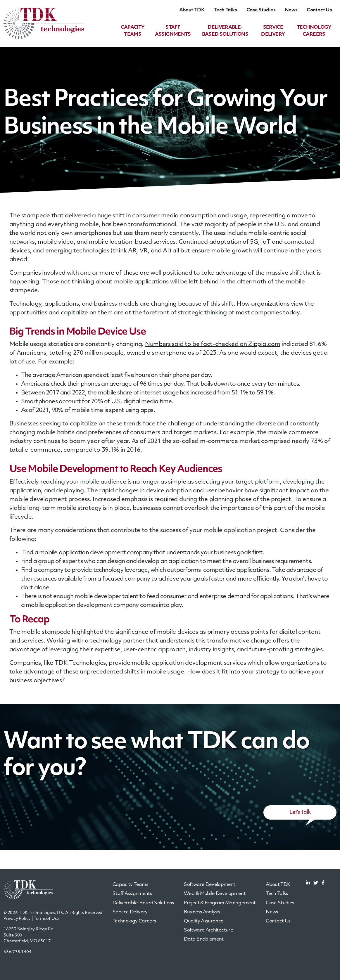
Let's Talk (300, 812)
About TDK (192, 10)
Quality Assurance (204, 921)
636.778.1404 (18, 952)
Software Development (209, 885)
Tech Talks (226, 10)
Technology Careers (134, 921)
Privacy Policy (17, 919)
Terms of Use (46, 919)
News (291, 10)
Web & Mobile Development (215, 894)
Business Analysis (202, 912)
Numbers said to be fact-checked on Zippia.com (213, 344)
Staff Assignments (132, 894)
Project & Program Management (220, 903)
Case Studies (261, 10)
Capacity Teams (130, 885)
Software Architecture (208, 930)
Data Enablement (204, 939)
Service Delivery (130, 912)
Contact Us (319, 10)
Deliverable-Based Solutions (143, 903)
